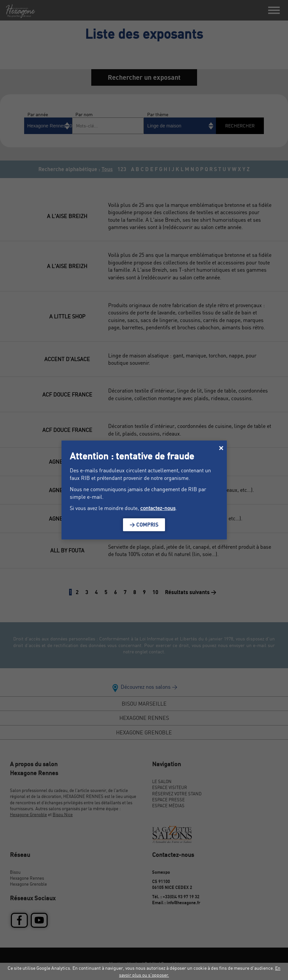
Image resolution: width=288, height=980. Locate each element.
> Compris (144, 525)
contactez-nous (158, 508)
